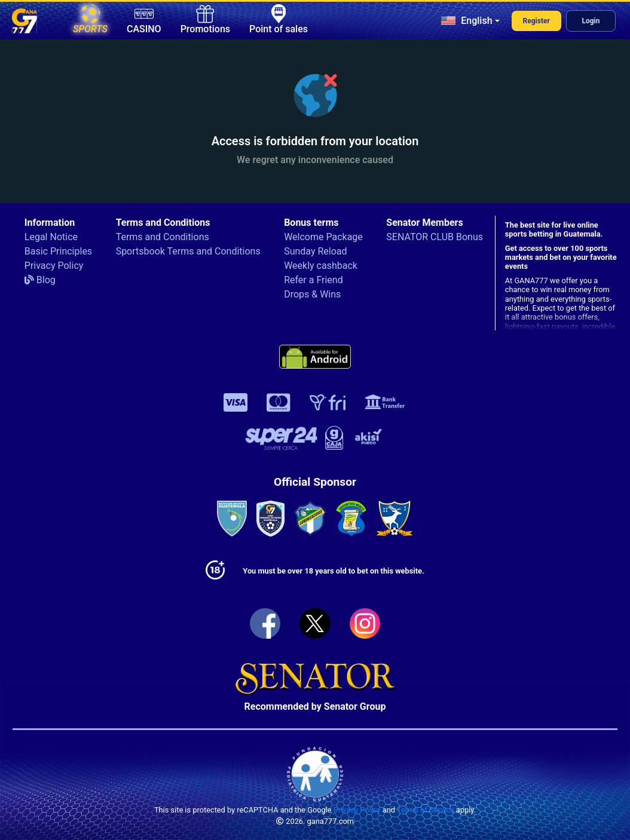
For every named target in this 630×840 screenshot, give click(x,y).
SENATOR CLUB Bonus (435, 237)
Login (591, 21)
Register (536, 21)
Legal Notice (51, 237)
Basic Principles (58, 251)
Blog (40, 280)
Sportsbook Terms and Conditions (188, 251)
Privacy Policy (54, 266)
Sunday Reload (315, 251)
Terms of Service (426, 810)
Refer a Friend (314, 280)
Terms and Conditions (163, 237)
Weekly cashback (321, 266)
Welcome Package (323, 237)
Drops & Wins (312, 294)
